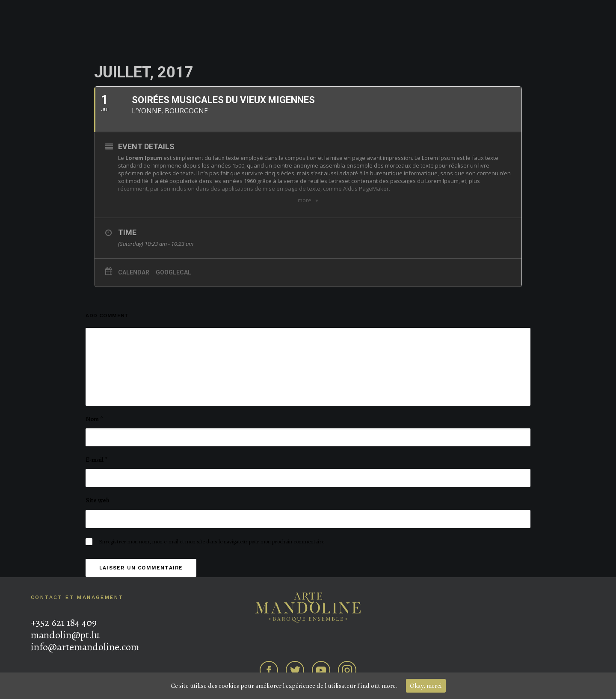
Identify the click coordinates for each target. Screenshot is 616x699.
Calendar (134, 272)
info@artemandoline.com (85, 647)
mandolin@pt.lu (65, 635)
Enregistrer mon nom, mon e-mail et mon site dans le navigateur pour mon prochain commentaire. (212, 541)
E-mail (96, 460)
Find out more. (377, 686)
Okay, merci (426, 686)
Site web (98, 500)
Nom (94, 419)
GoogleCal (173, 272)
